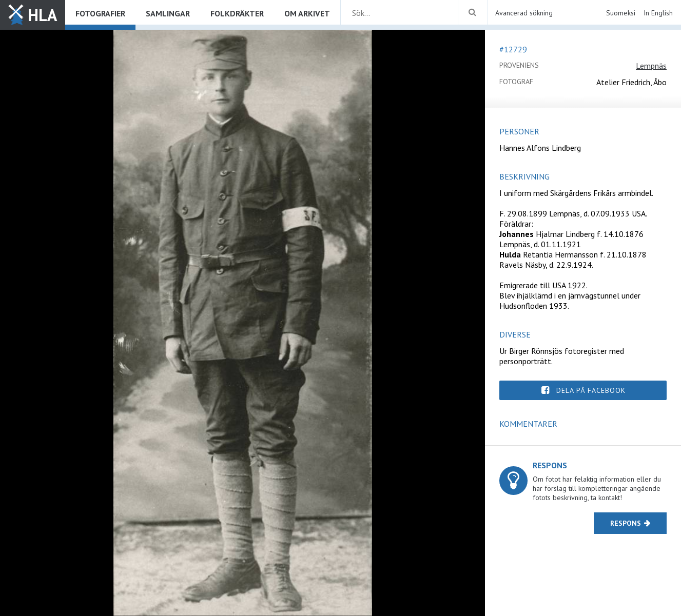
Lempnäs (651, 66)
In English (658, 13)
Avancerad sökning (524, 13)
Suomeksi (621, 13)
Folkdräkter (237, 13)
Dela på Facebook (591, 390)
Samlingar (168, 13)
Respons (626, 523)
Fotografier (100, 13)
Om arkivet (307, 13)
